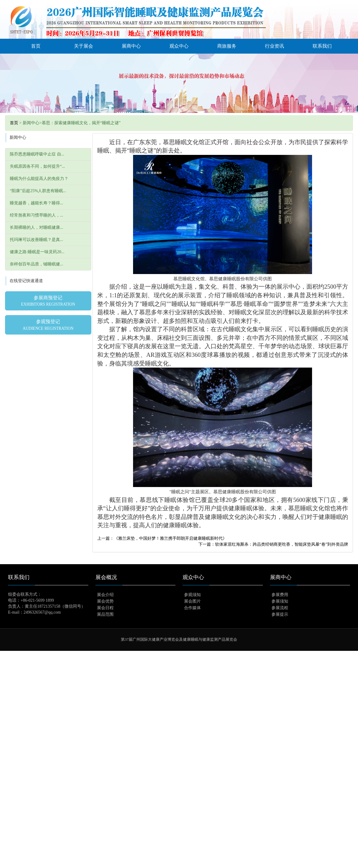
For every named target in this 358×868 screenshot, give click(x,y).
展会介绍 (105, 595)
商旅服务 (227, 46)
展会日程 (105, 608)
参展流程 (280, 608)
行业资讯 (274, 46)
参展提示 (280, 614)
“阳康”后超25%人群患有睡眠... (38, 191)
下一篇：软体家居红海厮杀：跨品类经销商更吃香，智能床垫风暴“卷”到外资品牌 (273, 544)
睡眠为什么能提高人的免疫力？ (39, 179)
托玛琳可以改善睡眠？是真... (37, 240)
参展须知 (280, 601)
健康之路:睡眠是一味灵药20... (37, 252)
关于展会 (84, 46)
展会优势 (105, 601)
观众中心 (179, 46)
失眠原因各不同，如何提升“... (37, 166)
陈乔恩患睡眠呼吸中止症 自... (37, 154)
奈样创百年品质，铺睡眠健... (37, 264)
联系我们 (322, 46)
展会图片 (192, 601)
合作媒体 (192, 608)
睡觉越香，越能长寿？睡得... (37, 203)
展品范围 (105, 614)
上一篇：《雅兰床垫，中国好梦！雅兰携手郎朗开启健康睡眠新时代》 (162, 538)
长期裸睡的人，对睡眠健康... (37, 227)
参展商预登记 (48, 301)
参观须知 (192, 595)
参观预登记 (48, 325)
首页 (36, 46)
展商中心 (131, 46)
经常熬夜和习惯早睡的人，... (37, 215)
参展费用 (280, 595)
